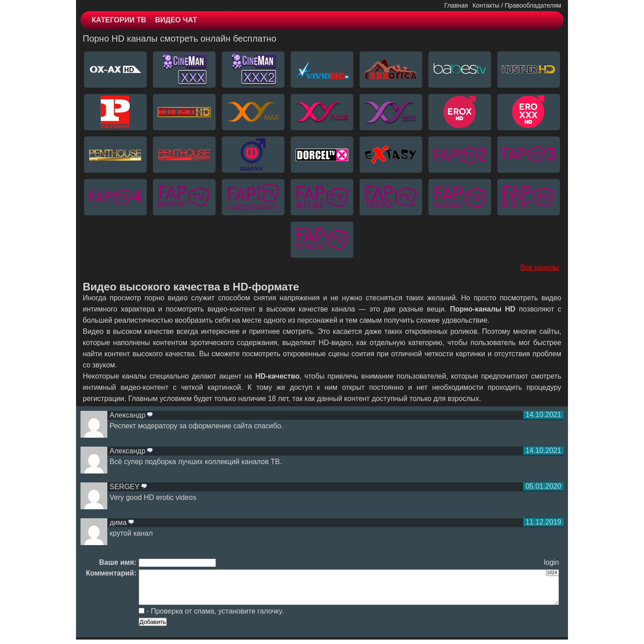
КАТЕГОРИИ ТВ (119, 20)
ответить (150, 415)
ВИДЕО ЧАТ (176, 20)
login (551, 562)
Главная (456, 5)
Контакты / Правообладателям (517, 5)
